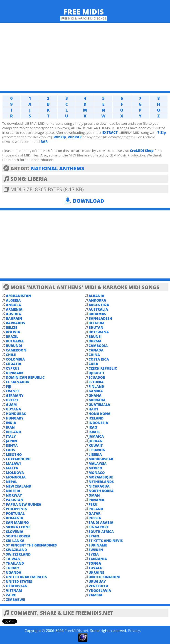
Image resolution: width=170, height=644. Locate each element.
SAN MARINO (17, 522)
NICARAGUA (99, 486)
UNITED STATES (19, 581)
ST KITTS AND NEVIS (106, 541)
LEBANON (97, 450)
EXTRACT (110, 132)
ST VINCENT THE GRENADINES (31, 545)
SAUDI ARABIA (101, 522)
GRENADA (97, 400)
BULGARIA (15, 341)
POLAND (96, 509)
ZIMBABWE (15, 600)
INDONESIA (98, 423)
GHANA (95, 395)
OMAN (94, 495)
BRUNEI (95, 337)
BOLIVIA (13, 332)
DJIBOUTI (96, 373)
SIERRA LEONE (18, 527)
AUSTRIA (13, 314)
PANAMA (96, 500)
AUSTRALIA (98, 309)
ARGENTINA (99, 305)
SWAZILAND (16, 550)
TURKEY (13, 568)
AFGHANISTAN (18, 296)
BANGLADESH (100, 318)
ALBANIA (96, 296)
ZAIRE (11, 595)
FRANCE (13, 391)
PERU (93, 504)
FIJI (9, 386)
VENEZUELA (99, 586)
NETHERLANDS (101, 482)
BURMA (95, 341)
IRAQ (93, 427)
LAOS (10, 450)
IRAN (10, 427)
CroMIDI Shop (142, 151)
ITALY (11, 436)
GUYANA (14, 409)
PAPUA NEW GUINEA (24, 504)
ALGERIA (13, 300)
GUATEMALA (99, 405)
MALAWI (13, 463)
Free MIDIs (84, 12)
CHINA (94, 355)
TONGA (95, 563)
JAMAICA (96, 436)
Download (88, 201)
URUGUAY (97, 581)
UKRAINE (96, 572)
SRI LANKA (15, 541)
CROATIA (14, 364)
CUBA (93, 364)
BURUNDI (14, 346)
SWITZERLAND (18, 554)
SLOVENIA (15, 532)
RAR (44, 141)
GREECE (12, 400)
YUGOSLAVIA (100, 590)
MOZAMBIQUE (101, 477)
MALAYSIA (98, 463)
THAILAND (15, 563)
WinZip (60, 137)
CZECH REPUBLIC (103, 368)
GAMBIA (96, 391)
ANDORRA (97, 300)
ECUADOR (97, 377)
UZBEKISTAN (17, 586)
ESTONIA (96, 382)
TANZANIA (98, 559)
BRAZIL (12, 337)
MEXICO (95, 468)
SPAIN (94, 536)
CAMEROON (16, 350)
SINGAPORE (99, 527)
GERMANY (15, 395)
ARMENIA (14, 309)
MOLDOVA (15, 473)
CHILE (11, 355)
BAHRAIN (14, 318)
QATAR (95, 513)
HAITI (93, 409)
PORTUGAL (15, 513)
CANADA (96, 350)
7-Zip (161, 132)
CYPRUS (13, 368)
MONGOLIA (16, 477)
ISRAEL (94, 432)
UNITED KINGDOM (104, 577)
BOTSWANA (99, 332)
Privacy (134, 631)
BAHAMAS (97, 314)
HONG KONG (100, 414)
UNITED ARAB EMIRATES (27, 577)
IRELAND (14, 432)
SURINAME (98, 545)
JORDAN (96, 441)
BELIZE (12, 327)
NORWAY (14, 495)
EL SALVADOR (18, 382)
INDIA (11, 423)
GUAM (11, 405)
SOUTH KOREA (18, 536)
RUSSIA (95, 518)
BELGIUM (96, 323)
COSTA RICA (99, 359)
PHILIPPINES (17, 509)
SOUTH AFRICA (101, 532)
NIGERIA (13, 491)
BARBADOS (15, 323)
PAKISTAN (15, 500)
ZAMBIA (95, 595)
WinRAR (75, 137)
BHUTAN (96, 327)
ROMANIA (15, 518)
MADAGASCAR (101, 459)
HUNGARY (15, 418)
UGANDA (14, 572)
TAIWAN (13, 559)
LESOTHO (14, 454)
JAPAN (11, 441)
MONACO (97, 473)
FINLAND (96, 386)
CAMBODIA (98, 346)
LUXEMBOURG (18, 459)
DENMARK (15, 373)
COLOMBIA (15, 359)
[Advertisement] (85, 57)
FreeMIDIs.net (76, 631)
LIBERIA (95, 454)
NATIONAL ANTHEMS (57, 168)
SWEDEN (96, 550)
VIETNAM (14, 590)
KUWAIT (96, 445)
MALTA (12, 468)
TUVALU (96, 568)
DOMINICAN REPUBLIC (25, 377)
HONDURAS (16, 414)
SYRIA (94, 554)
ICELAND (96, 418)
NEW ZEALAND (19, 486)
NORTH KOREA (101, 491)
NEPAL (12, 482)
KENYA (12, 445)
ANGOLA (13, 305)
